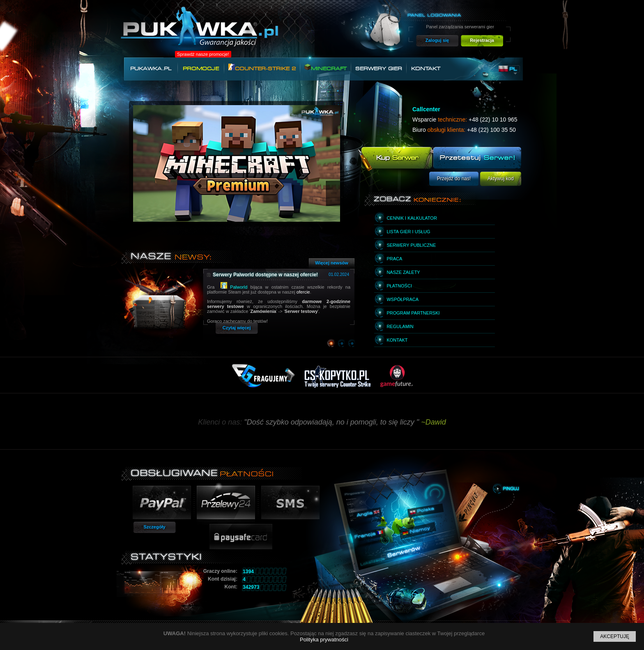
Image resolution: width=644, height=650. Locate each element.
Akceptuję (615, 636)
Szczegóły (154, 527)
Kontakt (426, 69)
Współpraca (402, 299)
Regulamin (400, 326)
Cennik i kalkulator (412, 218)
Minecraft (325, 68)
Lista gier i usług (408, 232)
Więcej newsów (332, 263)
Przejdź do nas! (454, 179)
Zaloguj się (437, 40)
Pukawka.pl (151, 69)
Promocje (201, 69)
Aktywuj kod (501, 179)
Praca (394, 259)
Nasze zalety (403, 272)
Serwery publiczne (411, 245)
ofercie (303, 292)
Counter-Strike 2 (262, 68)
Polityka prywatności (324, 640)
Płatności (399, 286)
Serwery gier (379, 69)
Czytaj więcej (237, 328)
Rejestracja (482, 40)
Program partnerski (413, 313)
